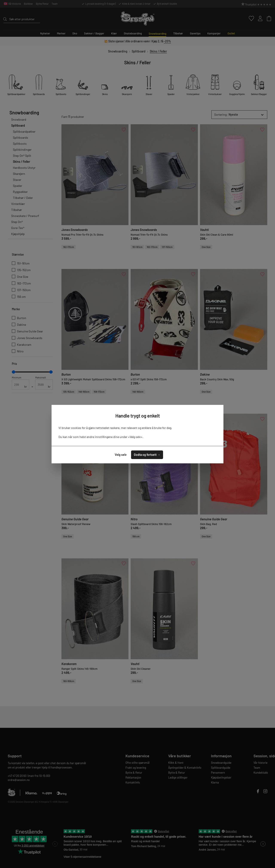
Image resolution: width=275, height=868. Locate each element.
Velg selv (121, 455)
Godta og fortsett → (147, 455)
